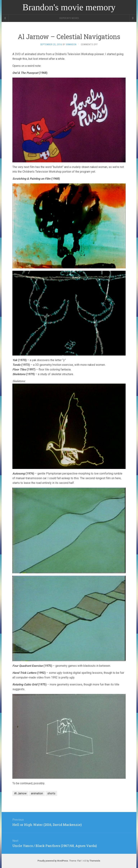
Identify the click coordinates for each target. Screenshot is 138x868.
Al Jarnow (20, 793)
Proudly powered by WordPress (53, 861)
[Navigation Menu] (133, 18)
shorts (51, 793)
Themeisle (95, 861)
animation (37, 793)
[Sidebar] (5, 18)
